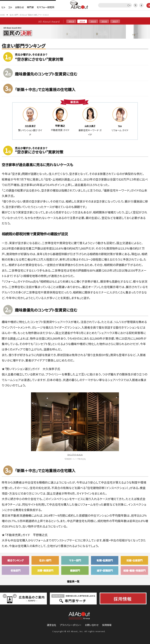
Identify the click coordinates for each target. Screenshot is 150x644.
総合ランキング (15, 560)
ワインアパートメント (75, 455)
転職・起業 (105, 560)
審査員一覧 (75, 581)
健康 (75, 570)
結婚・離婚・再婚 (134, 570)
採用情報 (107, 625)
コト (10, 7)
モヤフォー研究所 (46, 7)
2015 (93, 21)
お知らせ (19, 7)
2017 (115, 21)
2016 (104, 21)
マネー (75, 560)
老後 (16, 570)
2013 (71, 21)
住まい (45, 560)
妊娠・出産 (134, 560)
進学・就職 (105, 570)
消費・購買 (45, 570)
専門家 (30, 7)
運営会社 (52, 625)
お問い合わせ (92, 625)
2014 (82, 21)
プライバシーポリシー (71, 625)
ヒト (3, 7)
